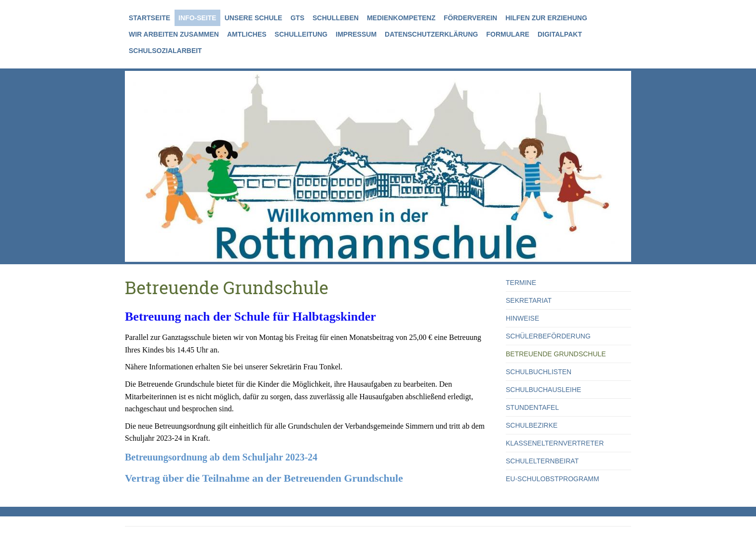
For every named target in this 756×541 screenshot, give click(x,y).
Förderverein (470, 18)
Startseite (149, 18)
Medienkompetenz (401, 18)
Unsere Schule (254, 18)
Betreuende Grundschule (556, 354)
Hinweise (522, 318)
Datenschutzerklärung (431, 34)
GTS (297, 18)
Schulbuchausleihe (543, 390)
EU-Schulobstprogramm (553, 479)
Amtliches (247, 34)
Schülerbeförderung (548, 336)
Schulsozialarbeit (165, 51)
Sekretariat (529, 300)
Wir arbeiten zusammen (174, 34)
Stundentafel (532, 407)
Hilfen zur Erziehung (546, 18)
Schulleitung (301, 34)
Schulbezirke (532, 425)
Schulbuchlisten (539, 372)
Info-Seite (197, 18)
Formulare (507, 34)
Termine (521, 283)
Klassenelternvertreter (555, 443)
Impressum (356, 34)
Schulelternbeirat (542, 461)
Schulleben (336, 18)
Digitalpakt (560, 34)
